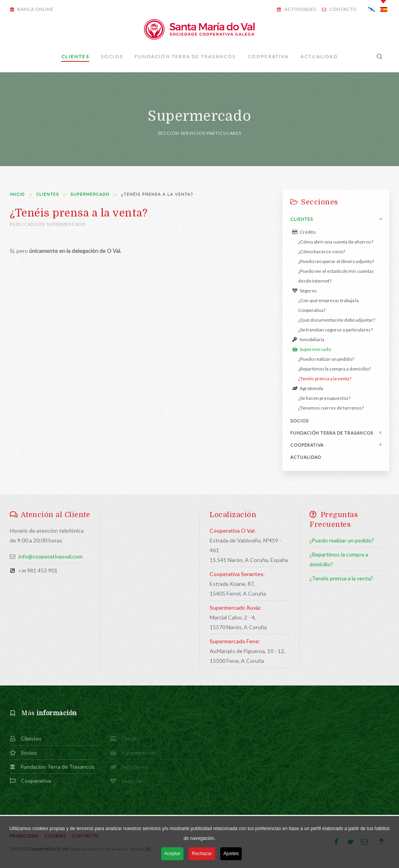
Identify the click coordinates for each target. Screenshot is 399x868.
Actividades (297, 9)
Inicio (17, 194)
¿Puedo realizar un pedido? (326, 359)
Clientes (75, 56)
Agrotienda (308, 388)
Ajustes (231, 854)
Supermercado (90, 194)
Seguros (305, 291)
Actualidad (319, 56)
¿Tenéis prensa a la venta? (325, 379)
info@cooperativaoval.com (50, 556)
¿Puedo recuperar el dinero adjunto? (336, 261)
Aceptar (172, 854)
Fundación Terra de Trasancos (185, 56)
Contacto (339, 9)
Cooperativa (268, 56)
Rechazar (202, 854)
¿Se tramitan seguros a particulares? (335, 330)
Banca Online (31, 9)
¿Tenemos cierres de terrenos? (331, 408)
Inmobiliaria (308, 339)
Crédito (304, 232)
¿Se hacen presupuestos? (324, 398)
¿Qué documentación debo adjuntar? (337, 320)
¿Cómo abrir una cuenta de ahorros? (336, 242)
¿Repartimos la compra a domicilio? (334, 369)
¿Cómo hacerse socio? (322, 251)
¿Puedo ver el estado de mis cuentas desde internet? (336, 276)
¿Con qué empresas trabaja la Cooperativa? (328, 305)
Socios (112, 56)
